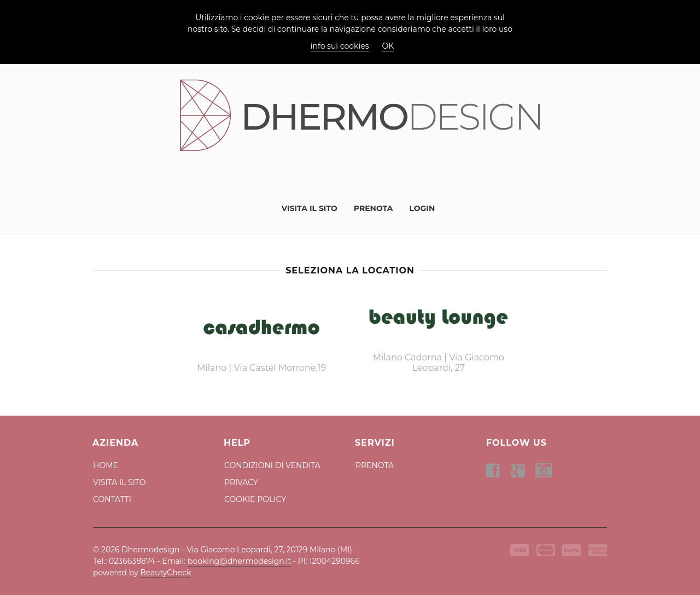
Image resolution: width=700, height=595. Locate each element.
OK (388, 46)
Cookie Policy (255, 499)
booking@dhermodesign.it (239, 561)
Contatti (112, 499)
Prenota (374, 208)
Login (422, 208)
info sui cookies (340, 46)
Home (106, 465)
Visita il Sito (310, 208)
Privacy (241, 482)
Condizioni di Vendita (272, 465)
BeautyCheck (165, 573)
